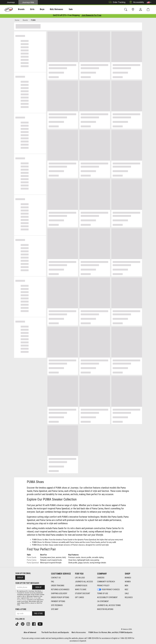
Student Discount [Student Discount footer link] (83, 593)
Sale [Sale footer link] (127, 593)
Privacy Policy (22, 600)
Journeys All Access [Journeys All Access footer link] (84, 582)
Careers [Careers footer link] (101, 578)
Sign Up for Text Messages (27, 583)
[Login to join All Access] (66, 16)
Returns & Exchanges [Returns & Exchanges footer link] (60, 589)
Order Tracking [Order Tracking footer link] (58, 586)
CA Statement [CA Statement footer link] (103, 601)
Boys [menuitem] (37, 9)
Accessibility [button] (136, 2)
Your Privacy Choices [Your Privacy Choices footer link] (108, 589)
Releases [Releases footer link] (129, 597)
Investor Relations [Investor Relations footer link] (105, 609)
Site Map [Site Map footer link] (55, 609)
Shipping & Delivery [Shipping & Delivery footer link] (59, 593)
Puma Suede (32, 558)
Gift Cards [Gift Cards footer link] (80, 597)
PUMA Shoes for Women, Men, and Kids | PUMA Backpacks (110, 632)
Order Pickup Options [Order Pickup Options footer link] (60, 597)
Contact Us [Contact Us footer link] (56, 578)
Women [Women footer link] (128, 582)
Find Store (38, 613)
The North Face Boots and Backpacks (55, 632)
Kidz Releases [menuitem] (50, 9)
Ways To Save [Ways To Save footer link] (81, 589)
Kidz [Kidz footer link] (127, 589)
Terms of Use (34, 598)
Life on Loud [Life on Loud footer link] (80, 578)
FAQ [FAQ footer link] (53, 582)
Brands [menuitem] (19, 9)
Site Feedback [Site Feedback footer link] (57, 605)
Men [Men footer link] (126, 586)
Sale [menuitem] (63, 9)
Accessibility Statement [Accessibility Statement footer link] (107, 597)
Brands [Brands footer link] (128, 578)
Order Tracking (116, 2)
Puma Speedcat (33, 563)
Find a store (21, 609)
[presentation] (19, 9)
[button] (149, 2)
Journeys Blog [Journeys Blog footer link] (81, 586)
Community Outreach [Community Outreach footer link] (106, 582)
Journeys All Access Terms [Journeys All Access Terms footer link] (109, 605)
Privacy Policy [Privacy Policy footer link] (103, 586)
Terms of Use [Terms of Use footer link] (103, 593)
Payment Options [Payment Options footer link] (58, 601)
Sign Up (20, 578)
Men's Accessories (79, 632)
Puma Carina (32, 561)
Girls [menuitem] (29, 9)
